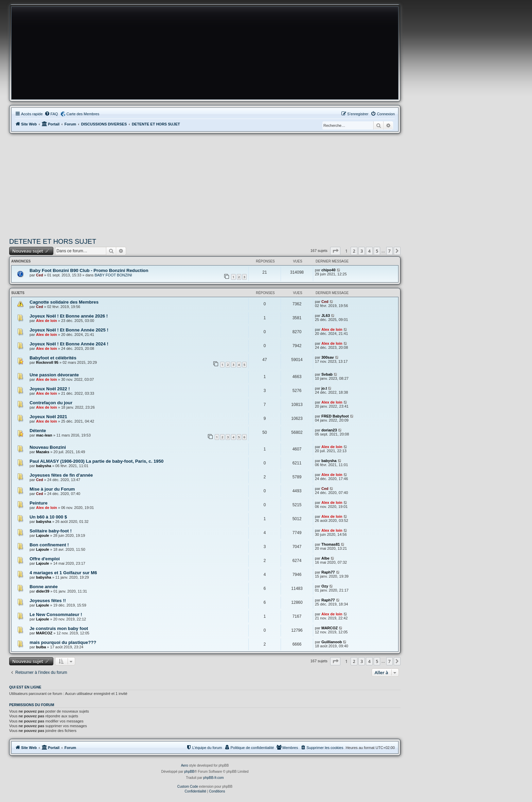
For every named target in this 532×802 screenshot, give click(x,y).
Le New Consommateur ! (56, 615)
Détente (38, 431)
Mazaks (43, 452)
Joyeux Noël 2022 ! (50, 389)
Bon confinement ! (49, 545)
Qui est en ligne (25, 687)
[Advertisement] (205, 185)
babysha (44, 466)
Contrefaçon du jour (51, 403)
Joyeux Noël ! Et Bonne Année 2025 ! (69, 330)
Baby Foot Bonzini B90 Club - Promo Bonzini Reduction (89, 270)
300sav (328, 357)
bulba (41, 647)
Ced (40, 275)
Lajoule (43, 535)
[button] (335, 251)
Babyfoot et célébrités (53, 358)
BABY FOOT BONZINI (113, 275)
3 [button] (362, 251)
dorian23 (329, 430)
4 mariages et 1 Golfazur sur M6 (63, 573)
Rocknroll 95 (47, 362)
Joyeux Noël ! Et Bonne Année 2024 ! (69, 344)
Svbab (327, 374)
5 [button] (377, 251)
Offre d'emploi (45, 559)
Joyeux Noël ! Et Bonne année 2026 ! (69, 316)
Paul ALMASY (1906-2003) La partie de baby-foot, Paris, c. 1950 (96, 461)
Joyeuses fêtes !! (48, 601)
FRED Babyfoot (335, 416)
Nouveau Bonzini (48, 447)
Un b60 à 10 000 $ (48, 517)
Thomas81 (331, 544)
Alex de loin (47, 321)
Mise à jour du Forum (52, 489)
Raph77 (328, 572)
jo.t (324, 388)
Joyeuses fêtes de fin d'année (61, 475)
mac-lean (44, 435)
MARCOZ (44, 633)
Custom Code (188, 787)
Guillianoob (332, 642)
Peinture (39, 503)
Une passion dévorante (54, 375)
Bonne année (44, 587)
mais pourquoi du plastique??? (63, 642)
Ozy (325, 586)
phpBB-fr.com (214, 778)
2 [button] (354, 251)
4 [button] (369, 251)
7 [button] (389, 251)
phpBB (189, 772)
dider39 (43, 591)
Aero (185, 765)
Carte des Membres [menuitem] (83, 114)
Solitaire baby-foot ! (51, 531)
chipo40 (329, 270)
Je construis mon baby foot (59, 628)
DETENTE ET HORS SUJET (53, 241)
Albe (325, 558)
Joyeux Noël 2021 (48, 417)
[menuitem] (51, 114)
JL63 (326, 315)
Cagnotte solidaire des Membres (64, 302)
